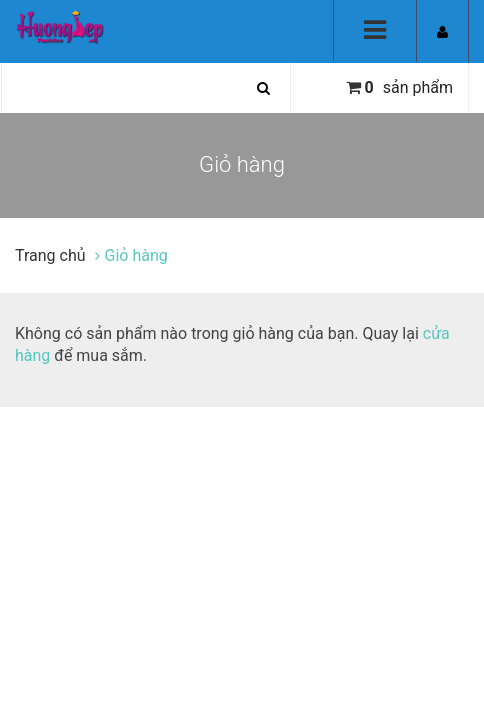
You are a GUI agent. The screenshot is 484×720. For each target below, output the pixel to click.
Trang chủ (52, 255)
